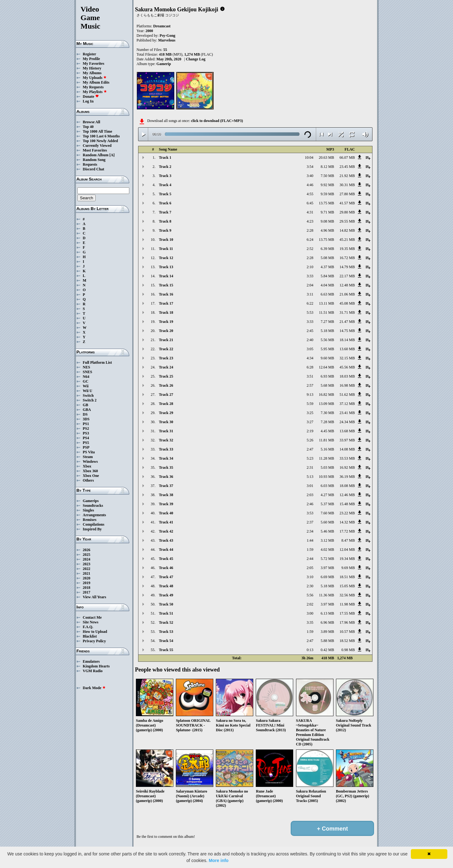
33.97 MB (347, 440)
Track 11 (166, 249)
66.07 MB (347, 158)
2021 (87, 573)
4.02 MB (327, 550)
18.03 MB (347, 376)
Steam (88, 457)
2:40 (310, 340)
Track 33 (166, 449)
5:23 (310, 458)
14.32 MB (347, 522)
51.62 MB (347, 395)
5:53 (310, 312)
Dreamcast (162, 26)
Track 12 (166, 258)
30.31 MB (347, 185)
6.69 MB (327, 577)
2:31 (310, 467)
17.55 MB (347, 613)
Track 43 (166, 540)
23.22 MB (347, 513)
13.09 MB (326, 404)
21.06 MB (347, 294)
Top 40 (88, 127)
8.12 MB (327, 167)
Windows (90, 462)
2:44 (310, 559)
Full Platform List (97, 362)
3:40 (310, 176)
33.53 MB (347, 458)
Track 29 (166, 413)
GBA (87, 410)
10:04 (309, 158)
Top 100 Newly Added (100, 141)
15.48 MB (347, 504)
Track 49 (166, 595)
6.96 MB (327, 622)
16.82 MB (326, 395)
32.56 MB (347, 595)
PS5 (86, 443)
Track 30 (166, 422)
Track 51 (166, 613)
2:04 (310, 285)
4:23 (310, 221)
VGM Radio (93, 671)
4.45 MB (327, 431)
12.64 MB (326, 367)
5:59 (310, 404)
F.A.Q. (88, 627)
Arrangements (94, 515)
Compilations (94, 524)
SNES (87, 372)
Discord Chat (93, 169)
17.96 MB (347, 622)
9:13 (310, 395)
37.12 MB (347, 404)
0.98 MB (348, 650)
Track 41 (166, 522)
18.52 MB (347, 641)
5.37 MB (327, 504)
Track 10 (166, 240)
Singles (88, 510)
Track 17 (166, 303)
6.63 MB (327, 294)
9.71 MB (327, 212)
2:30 (310, 586)
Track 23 (166, 358)
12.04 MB (347, 550)
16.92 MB (347, 467)
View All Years (94, 597)
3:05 (310, 349)
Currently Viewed (97, 146)
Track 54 (166, 641)
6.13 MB (327, 613)
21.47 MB (347, 322)
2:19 (310, 431)
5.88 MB (327, 641)
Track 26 (166, 385)
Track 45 (166, 559)
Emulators (91, 661)
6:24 (310, 240)
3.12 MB (327, 540)
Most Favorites (95, 150)
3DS (86, 419)
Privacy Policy (94, 641)
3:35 (310, 622)
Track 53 (166, 632)
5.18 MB (327, 331)
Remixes (89, 520)
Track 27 (166, 395)
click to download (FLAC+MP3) (217, 121)
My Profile (91, 59)
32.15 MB (347, 358)
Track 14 (166, 276)
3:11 (310, 294)
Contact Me (92, 617)
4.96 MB (327, 230)
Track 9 (165, 230)
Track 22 (166, 349)
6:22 (310, 303)
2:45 (310, 331)
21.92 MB (347, 176)
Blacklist (90, 636)
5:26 (310, 440)
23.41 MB (347, 413)
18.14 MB (347, 340)
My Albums (92, 73)
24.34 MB (347, 422)
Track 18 (166, 312)
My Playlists (95, 92)
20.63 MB (326, 158)
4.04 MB (327, 285)
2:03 (310, 495)
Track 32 (166, 440)
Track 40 (166, 513)
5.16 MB (327, 449)
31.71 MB (347, 312)
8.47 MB (348, 540)
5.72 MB (327, 559)
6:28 (310, 367)
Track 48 (166, 586)
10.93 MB (326, 477)
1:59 (310, 550)
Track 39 (166, 504)
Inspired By (92, 529)
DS (85, 414)
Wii (86, 386)
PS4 (86, 438)
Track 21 (166, 340)
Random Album (96, 155)
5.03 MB (327, 467)
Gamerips (91, 501)
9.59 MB (327, 194)
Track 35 (166, 467)
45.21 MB (347, 240)
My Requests (93, 87)
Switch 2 (90, 400)
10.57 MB (347, 632)
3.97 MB (327, 568)
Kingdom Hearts (96, 666)
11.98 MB (347, 604)
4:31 (310, 212)
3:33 (310, 276)
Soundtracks (93, 506)
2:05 (310, 568)
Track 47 (166, 577)
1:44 (310, 540)
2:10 (310, 267)
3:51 (310, 376)
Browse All (91, 122)
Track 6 (165, 203)
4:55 (310, 194)
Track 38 (166, 495)
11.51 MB (327, 312)
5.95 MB (327, 349)
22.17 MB (347, 276)
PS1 (86, 424)
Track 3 (165, 176)
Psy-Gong (167, 36)
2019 (87, 583)
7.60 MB (327, 513)
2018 (87, 588)
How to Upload (95, 632)
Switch (88, 395)
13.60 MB (347, 349)
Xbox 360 (90, 471)
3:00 (310, 613)
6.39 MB (327, 249)
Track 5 (165, 194)
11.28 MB (327, 458)
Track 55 (166, 650)
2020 (87, 578)
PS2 (86, 428)
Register (89, 54)
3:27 (310, 422)
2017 (87, 592)
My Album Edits (96, 82)
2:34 (310, 531)
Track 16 (166, 294)
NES (86, 367)
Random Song (94, 160)
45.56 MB (347, 367)
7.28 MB (327, 422)
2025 (87, 555)
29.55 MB (347, 221)
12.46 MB (347, 495)
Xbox (87, 466)
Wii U (87, 391)
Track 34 (166, 458)
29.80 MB (347, 212)
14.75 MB (347, 331)
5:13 (310, 477)
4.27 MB (327, 495)
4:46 (310, 185)
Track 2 (165, 167)
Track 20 (166, 331)
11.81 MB (327, 440)
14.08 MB (347, 449)
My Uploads (95, 78)
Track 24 (166, 367)
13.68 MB (347, 431)
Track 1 (165, 158)
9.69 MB (348, 568)
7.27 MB (327, 322)
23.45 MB (347, 167)
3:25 (310, 413)
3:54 (310, 167)
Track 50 (166, 604)
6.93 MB (327, 376)
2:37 (310, 522)
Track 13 (166, 267)
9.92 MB (327, 185)
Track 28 (166, 404)
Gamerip (164, 64)
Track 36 (166, 477)
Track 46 (166, 568)
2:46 (310, 504)
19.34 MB (347, 559)
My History (92, 68)
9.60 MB (327, 358)
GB (85, 405)
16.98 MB (347, 385)
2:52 (310, 249)
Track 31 (166, 431)
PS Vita (89, 452)
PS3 (86, 433)
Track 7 (165, 212)
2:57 (310, 385)
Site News (91, 622)
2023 (87, 564)
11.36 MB (327, 595)
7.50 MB (327, 176)
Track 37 (166, 486)
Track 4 (165, 185)
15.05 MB (347, 586)
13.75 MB (326, 203)
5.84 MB (327, 276)
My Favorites (93, 64)
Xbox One (91, 476)
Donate (91, 97)
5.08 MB (327, 258)
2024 (87, 559)
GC (86, 381)
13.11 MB (327, 303)
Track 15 (166, 285)
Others (88, 480)
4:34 (310, 358)
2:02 (310, 604)
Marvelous (167, 40)
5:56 (310, 595)
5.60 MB (327, 522)
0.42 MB (327, 650)
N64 (86, 377)
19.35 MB (347, 249)
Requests (90, 164)
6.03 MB (327, 486)
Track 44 (166, 550)
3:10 (310, 577)
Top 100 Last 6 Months (101, 136)
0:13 (310, 650)
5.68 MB (327, 385)
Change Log (196, 59)
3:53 (310, 513)
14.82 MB (347, 230)
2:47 (310, 449)
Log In (88, 101)
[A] (112, 155)
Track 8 (165, 221)
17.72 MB (347, 531)
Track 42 (166, 531)
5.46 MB (327, 531)
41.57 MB (347, 203)
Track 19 (166, 322)
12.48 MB (347, 285)
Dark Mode (94, 688)
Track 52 (166, 622)
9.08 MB (327, 221)
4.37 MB (327, 267)
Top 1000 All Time (97, 131)
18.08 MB (347, 486)
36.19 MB (347, 477)
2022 (87, 569)
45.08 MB (347, 303)
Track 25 (166, 376)
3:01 (310, 486)
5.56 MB (327, 340)
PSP (86, 447)
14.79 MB (347, 267)
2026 (87, 550)
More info (218, 860)
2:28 (310, 230)
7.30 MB (327, 413)
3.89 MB (327, 632)
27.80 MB (347, 194)
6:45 (310, 203)
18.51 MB (347, 577)
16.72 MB (347, 258)
